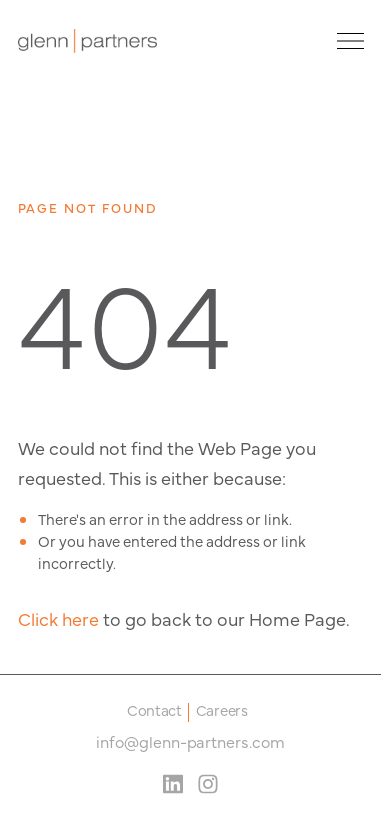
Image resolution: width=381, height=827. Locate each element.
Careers (222, 711)
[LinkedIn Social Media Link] (173, 784)
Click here (58, 618)
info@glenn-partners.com (190, 741)
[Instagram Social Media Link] (208, 784)
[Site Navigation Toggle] (345, 41)
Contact (154, 711)
